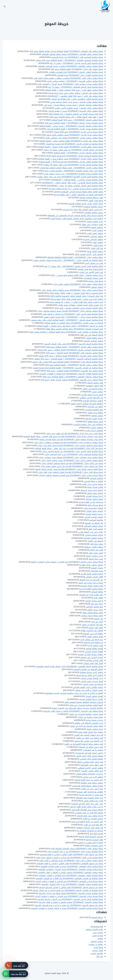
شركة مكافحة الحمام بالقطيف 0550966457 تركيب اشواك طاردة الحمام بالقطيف (70, 666)
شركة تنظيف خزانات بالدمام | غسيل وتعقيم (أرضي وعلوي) (79, 108)
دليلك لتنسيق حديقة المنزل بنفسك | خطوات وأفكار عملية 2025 (76, 293)
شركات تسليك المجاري (94, 535)
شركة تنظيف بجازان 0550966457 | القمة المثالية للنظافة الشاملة (75, 257)
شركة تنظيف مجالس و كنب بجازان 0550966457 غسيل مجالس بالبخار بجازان (72, 460)
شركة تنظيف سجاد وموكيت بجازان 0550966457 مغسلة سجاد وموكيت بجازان (71, 457)
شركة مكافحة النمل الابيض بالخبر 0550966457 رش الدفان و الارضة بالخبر (73, 314)
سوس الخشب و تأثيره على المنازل (89, 690)
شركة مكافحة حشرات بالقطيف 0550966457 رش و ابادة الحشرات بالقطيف (72, 884)
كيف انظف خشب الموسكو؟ (92, 765)
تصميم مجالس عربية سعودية (91, 565)
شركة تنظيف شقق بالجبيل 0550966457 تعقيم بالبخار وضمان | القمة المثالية (71, 147)
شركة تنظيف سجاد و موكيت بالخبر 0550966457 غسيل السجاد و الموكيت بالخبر (70, 84)
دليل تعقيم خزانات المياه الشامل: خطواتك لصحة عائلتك (81, 305)
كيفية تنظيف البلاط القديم (92, 574)
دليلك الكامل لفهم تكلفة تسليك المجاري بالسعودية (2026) (79, 192)
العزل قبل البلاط (97, 550)
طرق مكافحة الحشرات (94, 410)
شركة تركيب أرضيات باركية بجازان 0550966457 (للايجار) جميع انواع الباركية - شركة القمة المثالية (64, 436)
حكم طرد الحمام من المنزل (92, 625)
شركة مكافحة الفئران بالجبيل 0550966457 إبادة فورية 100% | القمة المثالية (71, 162)
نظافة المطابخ (97, 592)
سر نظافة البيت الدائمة (93, 642)
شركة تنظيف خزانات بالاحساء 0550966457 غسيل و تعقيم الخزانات (76, 111)
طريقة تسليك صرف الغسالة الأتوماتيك (87, 810)
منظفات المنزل (97, 428)
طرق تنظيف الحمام (95, 383)
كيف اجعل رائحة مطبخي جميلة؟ (90, 762)
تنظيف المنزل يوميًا (95, 251)
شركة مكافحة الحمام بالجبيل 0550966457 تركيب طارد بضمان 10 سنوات (73, 165)
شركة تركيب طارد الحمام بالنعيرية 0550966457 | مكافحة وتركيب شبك (74, 171)
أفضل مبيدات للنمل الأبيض (92, 395)
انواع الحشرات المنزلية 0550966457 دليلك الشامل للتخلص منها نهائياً (74, 329)
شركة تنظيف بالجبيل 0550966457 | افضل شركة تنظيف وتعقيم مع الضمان (72, 168)
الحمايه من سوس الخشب (93, 684)
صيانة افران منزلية (96, 281)
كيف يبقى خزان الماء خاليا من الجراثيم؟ (87, 804)
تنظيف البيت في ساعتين (93, 777)
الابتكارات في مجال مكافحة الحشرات (88, 424)
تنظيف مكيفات (97, 941)
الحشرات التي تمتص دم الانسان (90, 843)
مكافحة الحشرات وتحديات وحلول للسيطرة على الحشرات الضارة (77, 708)
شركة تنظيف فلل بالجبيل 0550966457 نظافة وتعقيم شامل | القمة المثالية (71, 141)
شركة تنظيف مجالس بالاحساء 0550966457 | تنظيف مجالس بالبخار (75, 81)
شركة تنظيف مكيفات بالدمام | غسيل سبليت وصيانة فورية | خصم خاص (73, 105)
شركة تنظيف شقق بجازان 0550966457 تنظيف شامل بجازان (78, 284)
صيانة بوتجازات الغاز (95, 505)
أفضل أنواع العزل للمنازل (93, 663)
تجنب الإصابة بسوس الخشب (92, 678)
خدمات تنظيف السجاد (94, 514)
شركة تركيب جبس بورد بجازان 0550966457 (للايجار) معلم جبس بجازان (75, 433)
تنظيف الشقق (97, 287)
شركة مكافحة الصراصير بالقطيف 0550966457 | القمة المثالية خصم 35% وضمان (69, 60)
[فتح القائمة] (5, 6)
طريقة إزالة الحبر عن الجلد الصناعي (89, 813)
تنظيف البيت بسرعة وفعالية (92, 672)
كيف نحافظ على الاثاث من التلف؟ (89, 738)
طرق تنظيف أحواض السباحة (92, 586)
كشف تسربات (98, 950)
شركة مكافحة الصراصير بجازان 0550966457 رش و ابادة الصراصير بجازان (74, 454)
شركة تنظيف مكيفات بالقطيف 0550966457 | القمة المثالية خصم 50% (73, 377)
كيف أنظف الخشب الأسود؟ (92, 771)
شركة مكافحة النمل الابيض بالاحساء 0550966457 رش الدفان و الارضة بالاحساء (70, 899)
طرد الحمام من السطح (94, 523)
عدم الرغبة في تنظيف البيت (92, 640)
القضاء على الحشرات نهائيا (92, 631)
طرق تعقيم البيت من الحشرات (91, 595)
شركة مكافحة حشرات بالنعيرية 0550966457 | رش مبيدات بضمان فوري (74, 174)
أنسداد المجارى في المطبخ (92, 657)
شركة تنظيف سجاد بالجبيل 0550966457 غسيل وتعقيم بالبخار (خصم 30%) (72, 135)
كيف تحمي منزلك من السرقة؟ (91, 747)
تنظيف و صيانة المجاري (93, 481)
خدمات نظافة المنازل (95, 338)
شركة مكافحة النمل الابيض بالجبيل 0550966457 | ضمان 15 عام (77, 63)
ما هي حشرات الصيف (94, 601)
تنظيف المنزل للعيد (95, 233)
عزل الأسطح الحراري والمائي (91, 398)
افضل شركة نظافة (95, 422)
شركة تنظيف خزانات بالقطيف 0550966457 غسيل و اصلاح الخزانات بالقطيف (72, 866)
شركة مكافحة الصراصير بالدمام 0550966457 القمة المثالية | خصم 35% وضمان (70, 350)
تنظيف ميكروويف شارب (93, 508)
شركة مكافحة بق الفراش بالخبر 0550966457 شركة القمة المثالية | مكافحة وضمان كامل (66, 332)
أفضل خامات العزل (96, 553)
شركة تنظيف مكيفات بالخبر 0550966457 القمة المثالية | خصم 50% (75, 353)
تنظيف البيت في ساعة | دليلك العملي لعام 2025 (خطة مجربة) (77, 299)
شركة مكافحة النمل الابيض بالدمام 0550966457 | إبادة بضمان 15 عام (74, 266)
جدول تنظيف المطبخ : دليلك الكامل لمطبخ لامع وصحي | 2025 (77, 275)
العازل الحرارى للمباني (94, 577)
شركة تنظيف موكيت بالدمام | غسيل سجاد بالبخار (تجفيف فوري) (77, 102)
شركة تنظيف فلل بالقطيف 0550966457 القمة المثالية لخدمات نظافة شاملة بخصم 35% (66, 51)
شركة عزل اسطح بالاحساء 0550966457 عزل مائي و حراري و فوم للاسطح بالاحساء (69, 905)
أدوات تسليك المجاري (94, 496)
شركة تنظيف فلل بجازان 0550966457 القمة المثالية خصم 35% (77, 69)
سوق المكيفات (97, 571)
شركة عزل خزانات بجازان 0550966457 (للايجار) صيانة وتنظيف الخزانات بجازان (72, 463)
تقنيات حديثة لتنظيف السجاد (91, 699)
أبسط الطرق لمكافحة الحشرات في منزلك (86, 705)
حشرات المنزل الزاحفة (94, 419)
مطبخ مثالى (98, 245)
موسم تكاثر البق (96, 834)
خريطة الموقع (97, 917)
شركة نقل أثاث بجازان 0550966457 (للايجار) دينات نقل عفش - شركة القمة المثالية (69, 448)
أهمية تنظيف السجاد (94, 696)
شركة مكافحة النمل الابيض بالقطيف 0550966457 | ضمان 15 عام (76, 87)
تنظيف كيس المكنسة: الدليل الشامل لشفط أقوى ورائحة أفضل (77, 219)
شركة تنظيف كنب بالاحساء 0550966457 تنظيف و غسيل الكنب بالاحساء (73, 711)
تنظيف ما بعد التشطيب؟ (93, 750)
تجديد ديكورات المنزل (94, 556)
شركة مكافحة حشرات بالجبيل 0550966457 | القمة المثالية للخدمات (75, 129)
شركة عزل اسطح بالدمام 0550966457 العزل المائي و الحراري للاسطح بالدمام (71, 887)
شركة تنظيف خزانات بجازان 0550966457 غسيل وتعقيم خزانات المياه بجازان (72, 290)
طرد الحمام (99, 619)
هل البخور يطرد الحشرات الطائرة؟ (90, 828)
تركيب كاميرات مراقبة (94, 929)
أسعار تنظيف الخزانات (94, 499)
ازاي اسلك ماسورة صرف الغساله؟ (89, 798)
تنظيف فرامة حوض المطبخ (92, 783)
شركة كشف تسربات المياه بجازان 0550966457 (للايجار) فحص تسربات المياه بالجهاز (69, 469)
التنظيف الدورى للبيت (94, 431)
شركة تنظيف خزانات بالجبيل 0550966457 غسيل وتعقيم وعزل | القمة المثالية (71, 159)
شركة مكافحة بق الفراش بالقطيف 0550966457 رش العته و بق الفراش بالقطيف (69, 878)
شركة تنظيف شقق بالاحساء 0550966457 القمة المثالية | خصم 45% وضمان (71, 356)
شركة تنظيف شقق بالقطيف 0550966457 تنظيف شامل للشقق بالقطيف (72, 54)
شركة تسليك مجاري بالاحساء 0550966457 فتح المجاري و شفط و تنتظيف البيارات (69, 896)
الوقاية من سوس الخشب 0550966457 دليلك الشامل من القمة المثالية (74, 323)
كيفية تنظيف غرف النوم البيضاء (90, 816)
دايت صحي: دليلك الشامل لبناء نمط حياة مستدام (83, 210)
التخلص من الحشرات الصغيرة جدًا (90, 831)
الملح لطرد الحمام (96, 628)
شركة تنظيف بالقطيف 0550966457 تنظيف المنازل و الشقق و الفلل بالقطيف (70, 872)
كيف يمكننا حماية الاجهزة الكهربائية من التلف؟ (83, 744)
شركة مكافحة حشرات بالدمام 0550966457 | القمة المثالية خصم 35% (74, 123)
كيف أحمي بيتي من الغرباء (92, 789)
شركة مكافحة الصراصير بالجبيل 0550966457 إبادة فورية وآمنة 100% (75, 156)
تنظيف (100, 938)
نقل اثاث (100, 956)
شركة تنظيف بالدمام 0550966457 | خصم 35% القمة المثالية (77, 120)
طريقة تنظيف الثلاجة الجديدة (91, 589)
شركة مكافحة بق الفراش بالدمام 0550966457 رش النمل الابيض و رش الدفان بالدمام (68, 890)
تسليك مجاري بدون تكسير (92, 484)
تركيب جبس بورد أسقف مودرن (91, 532)
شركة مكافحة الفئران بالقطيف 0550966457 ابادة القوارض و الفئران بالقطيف (71, 875)
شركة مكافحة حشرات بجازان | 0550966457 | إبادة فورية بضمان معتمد (73, 317)
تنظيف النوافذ (97, 416)
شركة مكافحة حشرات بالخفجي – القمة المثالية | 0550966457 (77, 180)
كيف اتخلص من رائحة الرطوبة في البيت (87, 822)
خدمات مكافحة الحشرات (93, 207)
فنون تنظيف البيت (96, 645)
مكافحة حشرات (97, 953)
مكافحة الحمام (97, 227)
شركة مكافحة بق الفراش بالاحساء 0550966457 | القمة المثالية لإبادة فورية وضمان (68, 368)
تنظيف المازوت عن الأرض (93, 819)
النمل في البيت (97, 622)
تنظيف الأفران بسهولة (94, 547)
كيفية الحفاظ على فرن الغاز (92, 335)
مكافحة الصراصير (96, 520)
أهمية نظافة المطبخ (94, 649)
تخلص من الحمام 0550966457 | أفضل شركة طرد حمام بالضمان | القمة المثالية (70, 326)
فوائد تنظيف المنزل (95, 637)
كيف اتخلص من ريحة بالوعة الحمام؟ (89, 780)
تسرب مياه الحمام (96, 559)
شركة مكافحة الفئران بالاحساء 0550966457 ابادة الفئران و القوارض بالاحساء (71, 374)
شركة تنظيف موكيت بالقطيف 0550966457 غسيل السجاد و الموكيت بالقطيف (71, 869)
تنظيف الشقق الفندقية (93, 538)
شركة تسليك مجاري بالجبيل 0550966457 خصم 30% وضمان (78, 132)
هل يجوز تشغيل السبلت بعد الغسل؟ (88, 735)
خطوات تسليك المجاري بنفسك (91, 654)
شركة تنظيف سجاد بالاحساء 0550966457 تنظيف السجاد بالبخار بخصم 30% (72, 380)
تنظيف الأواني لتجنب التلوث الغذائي (88, 687)
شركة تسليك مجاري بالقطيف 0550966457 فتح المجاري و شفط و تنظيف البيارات (69, 881)
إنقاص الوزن (98, 598)
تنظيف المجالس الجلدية (93, 239)
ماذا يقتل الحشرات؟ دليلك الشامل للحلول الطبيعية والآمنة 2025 (77, 296)
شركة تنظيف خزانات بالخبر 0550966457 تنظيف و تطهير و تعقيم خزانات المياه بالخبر (68, 78)
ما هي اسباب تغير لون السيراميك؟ (89, 753)
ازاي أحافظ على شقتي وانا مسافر (89, 741)
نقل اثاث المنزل (97, 248)
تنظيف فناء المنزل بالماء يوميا (91, 732)
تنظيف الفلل (98, 242)
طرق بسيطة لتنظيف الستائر (91, 198)
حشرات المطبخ (97, 568)
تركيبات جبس (98, 933)
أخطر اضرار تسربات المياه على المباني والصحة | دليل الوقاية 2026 (76, 114)
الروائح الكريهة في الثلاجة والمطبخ (88, 669)
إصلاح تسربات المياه (95, 487)
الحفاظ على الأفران (95, 541)
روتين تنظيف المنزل (95, 222)
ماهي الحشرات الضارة (94, 846)
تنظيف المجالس (97, 236)
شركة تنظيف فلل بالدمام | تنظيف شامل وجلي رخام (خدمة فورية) (76, 93)
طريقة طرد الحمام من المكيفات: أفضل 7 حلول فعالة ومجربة (79, 195)
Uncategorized (97, 927)
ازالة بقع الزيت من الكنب (93, 825)
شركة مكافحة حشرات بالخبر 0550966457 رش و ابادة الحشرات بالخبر (75, 852)
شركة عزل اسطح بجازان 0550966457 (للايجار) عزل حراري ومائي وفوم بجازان (72, 466)
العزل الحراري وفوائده (94, 660)
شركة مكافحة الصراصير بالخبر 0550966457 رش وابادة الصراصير (77, 57)
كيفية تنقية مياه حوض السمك (90, 269)
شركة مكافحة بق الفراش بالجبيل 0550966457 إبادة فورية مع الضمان (74, 144)
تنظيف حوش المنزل (95, 493)
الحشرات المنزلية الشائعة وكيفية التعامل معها (84, 702)
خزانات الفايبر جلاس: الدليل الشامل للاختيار (86, 204)
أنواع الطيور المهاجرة (94, 386)
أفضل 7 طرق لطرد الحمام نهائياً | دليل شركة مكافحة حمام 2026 (76, 117)
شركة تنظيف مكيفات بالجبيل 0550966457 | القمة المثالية (78, 153)
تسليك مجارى (98, 936)
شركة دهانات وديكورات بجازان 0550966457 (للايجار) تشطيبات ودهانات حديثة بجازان (69, 442)
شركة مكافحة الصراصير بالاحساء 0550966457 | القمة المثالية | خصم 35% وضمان (69, 359)
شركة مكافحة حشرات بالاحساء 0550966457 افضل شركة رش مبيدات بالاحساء (71, 893)
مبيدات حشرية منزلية (95, 720)
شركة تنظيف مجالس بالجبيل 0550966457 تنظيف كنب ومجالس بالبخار (74, 138)
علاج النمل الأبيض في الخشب (91, 272)
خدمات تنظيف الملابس (94, 213)
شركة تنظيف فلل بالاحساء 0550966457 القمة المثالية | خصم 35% (75, 371)
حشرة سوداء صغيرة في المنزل (90, 717)
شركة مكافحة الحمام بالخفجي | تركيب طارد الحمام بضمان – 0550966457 (73, 183)
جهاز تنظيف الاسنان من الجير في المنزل (86, 726)
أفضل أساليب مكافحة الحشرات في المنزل (86, 714)
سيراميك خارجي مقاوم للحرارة (91, 502)
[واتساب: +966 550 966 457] (15, 974)
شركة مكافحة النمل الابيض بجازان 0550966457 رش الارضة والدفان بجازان (73, 451)
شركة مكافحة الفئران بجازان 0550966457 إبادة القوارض (80, 75)
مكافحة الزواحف (96, 478)
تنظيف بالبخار (98, 230)
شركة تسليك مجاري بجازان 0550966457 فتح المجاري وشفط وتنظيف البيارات (71, 475)
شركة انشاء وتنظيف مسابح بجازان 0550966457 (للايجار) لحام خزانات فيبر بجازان (71, 445)
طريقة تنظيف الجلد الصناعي (91, 759)
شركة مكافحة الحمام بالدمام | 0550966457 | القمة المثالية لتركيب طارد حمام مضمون (67, 320)
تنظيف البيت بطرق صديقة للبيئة (90, 675)
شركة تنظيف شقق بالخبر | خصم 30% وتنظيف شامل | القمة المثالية (74, 90)
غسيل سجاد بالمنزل (95, 610)
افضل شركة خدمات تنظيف (92, 616)
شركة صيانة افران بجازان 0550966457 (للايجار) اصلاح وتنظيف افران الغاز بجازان (71, 472)
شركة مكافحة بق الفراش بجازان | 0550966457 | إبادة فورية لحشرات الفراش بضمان (68, 260)
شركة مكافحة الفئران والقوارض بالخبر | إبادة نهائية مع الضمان (77, 99)
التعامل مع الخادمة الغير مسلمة (90, 792)
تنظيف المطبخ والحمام (94, 341)
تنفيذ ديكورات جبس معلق (92, 224)
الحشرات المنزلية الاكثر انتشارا (91, 837)
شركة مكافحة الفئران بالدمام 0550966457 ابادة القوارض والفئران (76, 72)
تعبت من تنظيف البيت (94, 263)
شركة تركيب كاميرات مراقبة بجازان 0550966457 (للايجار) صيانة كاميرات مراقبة (71, 439)
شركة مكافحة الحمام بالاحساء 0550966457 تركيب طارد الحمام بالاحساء (73, 344)
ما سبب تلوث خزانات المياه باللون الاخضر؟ (86, 807)
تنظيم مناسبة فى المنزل (93, 389)
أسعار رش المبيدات (95, 407)
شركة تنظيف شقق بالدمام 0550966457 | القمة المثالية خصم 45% (75, 347)
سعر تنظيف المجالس (94, 607)
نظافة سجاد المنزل (95, 413)
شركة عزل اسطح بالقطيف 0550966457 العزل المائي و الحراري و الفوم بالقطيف (70, 863)
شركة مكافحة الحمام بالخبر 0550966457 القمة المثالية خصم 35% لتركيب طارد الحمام (68, 362)
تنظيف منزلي (98, 392)
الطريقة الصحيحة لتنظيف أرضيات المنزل (87, 404)
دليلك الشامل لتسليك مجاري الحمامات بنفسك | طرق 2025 (79, 308)
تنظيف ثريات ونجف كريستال (92, 490)
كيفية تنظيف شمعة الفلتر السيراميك (88, 786)
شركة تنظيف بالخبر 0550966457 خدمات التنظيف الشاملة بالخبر (77, 849)
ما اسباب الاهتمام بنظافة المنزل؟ (89, 774)
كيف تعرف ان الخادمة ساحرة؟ (91, 795)
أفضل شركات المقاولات (93, 278)
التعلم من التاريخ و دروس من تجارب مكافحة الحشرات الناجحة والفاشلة (74, 693)
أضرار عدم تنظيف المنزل (93, 801)
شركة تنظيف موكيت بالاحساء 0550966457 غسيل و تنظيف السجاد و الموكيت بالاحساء (67, 908)
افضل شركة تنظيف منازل (93, 613)
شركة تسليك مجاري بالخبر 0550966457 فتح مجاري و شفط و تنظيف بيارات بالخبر (70, 858)
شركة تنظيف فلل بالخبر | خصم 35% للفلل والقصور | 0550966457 (75, 96)
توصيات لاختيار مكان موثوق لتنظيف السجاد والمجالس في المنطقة (75, 215)
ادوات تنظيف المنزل (95, 729)
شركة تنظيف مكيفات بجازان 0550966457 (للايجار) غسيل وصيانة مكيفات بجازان (70, 311)
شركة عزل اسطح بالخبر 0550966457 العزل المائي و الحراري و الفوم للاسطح (72, 854)
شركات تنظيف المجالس (93, 526)
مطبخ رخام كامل (96, 544)
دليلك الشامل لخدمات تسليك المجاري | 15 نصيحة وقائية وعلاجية (76, 189)
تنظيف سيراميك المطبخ (93, 401)
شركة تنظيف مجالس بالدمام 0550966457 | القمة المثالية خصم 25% (74, 365)
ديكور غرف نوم (97, 604)
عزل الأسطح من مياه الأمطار (91, 580)
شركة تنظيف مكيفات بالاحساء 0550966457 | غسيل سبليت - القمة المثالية (71, 126)
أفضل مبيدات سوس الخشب (92, 681)
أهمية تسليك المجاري (94, 652)
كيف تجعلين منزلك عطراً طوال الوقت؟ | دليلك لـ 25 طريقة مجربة (77, 302)
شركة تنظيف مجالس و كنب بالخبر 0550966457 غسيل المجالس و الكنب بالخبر (71, 861)
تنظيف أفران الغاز (96, 529)
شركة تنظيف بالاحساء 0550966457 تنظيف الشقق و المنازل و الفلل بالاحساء (71, 902)
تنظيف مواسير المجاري (94, 517)
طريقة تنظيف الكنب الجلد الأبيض (89, 756)
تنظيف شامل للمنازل (95, 511)
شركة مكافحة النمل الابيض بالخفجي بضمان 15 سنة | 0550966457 (75, 186)
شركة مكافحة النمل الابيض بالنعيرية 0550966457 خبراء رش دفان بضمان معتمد (70, 177)
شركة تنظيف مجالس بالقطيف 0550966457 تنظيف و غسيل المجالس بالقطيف (70, 66)
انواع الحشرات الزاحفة (94, 840)
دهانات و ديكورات (96, 944)
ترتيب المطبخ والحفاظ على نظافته (89, 723)
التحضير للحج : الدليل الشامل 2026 (89, 254)
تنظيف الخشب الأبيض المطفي (90, 768)
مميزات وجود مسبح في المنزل (91, 583)
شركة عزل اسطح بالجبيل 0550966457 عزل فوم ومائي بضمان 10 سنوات (73, 150)
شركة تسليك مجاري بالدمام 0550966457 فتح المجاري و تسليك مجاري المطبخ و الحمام (67, 562)
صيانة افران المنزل (96, 201)
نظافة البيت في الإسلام (93, 634)
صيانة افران (98, 947)
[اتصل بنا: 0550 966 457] (17, 965)
